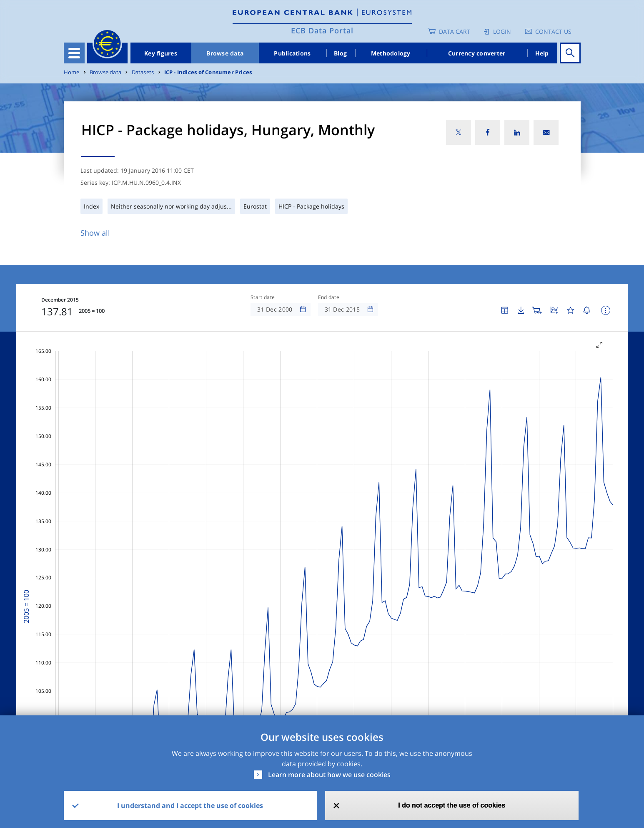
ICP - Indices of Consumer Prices (208, 72)
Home (72, 72)
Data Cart (455, 31)
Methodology (391, 53)
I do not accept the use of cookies (452, 805)
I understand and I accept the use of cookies (190, 805)
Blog (340, 53)
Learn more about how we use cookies (329, 775)
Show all (95, 233)
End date (329, 297)
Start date (263, 297)
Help (542, 53)
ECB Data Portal (322, 30)
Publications (292, 53)
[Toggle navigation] (74, 53)
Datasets (143, 72)
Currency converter (477, 53)
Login (502, 31)
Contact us (553, 31)
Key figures (161, 53)
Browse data (225, 53)
